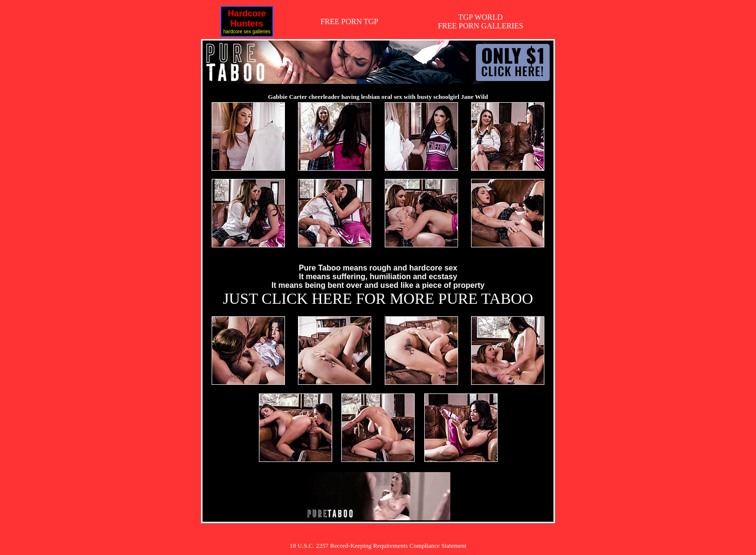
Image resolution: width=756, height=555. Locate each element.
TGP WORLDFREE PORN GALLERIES (480, 21)
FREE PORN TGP (350, 21)
